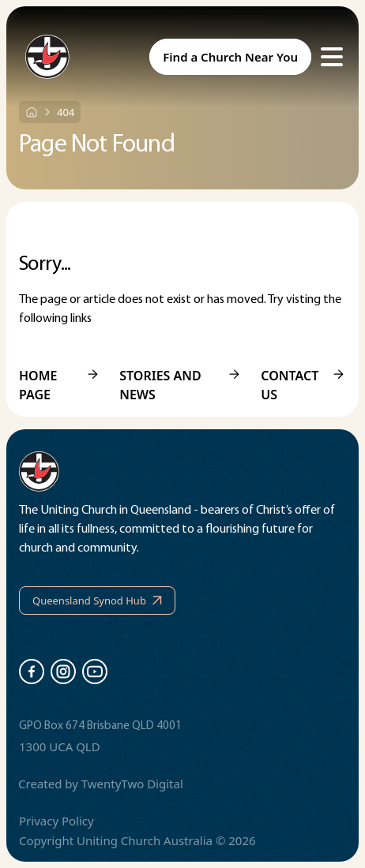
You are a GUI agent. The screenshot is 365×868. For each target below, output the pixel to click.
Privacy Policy (56, 821)
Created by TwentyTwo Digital (101, 784)
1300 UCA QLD (60, 746)
